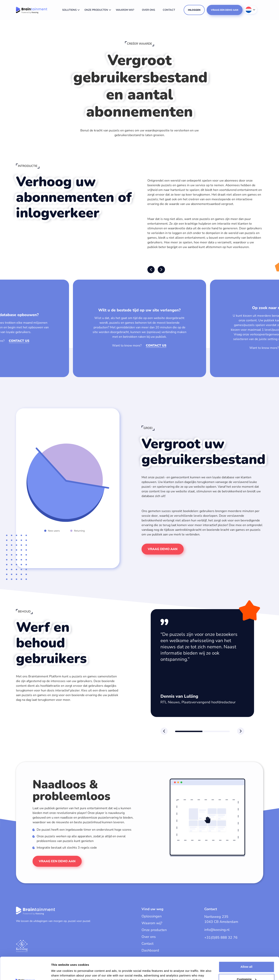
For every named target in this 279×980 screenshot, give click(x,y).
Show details (60, 972)
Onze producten (96, 10)
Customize (247, 956)
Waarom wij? (125, 10)
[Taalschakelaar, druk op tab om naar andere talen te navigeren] (251, 10)
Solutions (69, 10)
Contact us (19, 341)
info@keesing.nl (217, 930)
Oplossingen (152, 916)
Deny (247, 968)
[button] (151, 270)
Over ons (148, 10)
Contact (169, 10)
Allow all (247, 943)
